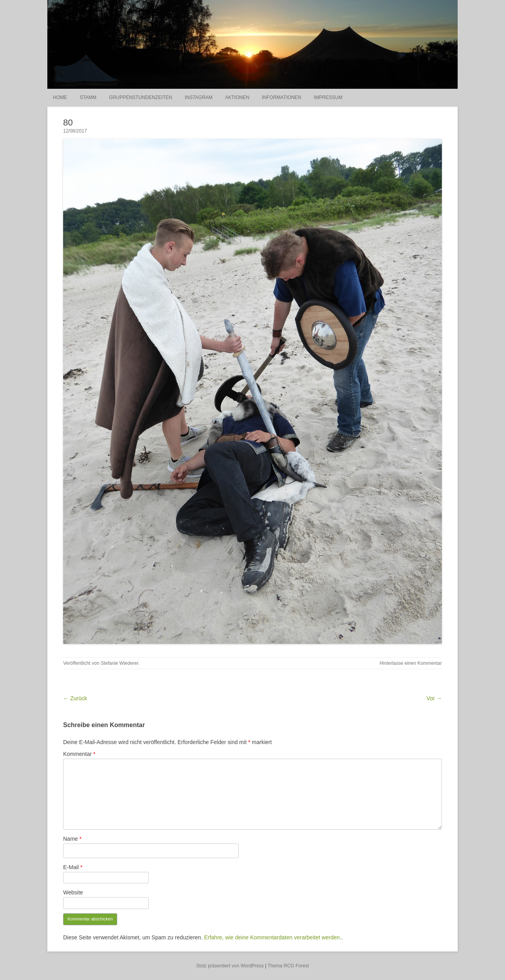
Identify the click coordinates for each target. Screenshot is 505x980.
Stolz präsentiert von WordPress (230, 966)
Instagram (198, 97)
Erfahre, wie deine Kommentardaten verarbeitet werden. (273, 937)
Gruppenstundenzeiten (140, 97)
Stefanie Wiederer (119, 663)
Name (72, 839)
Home (60, 97)
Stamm (88, 97)
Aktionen (237, 97)
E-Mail (73, 867)
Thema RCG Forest (288, 966)
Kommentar (79, 754)
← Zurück (75, 698)
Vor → (434, 698)
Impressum (328, 97)
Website (73, 892)
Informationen (282, 97)
